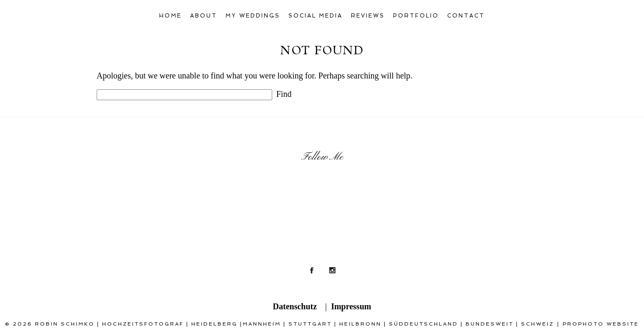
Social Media (316, 16)
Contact (466, 16)
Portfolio (416, 16)
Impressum (351, 306)
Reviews (368, 16)
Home (170, 16)
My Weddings (253, 16)
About (204, 16)
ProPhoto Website (601, 324)
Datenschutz (295, 306)
